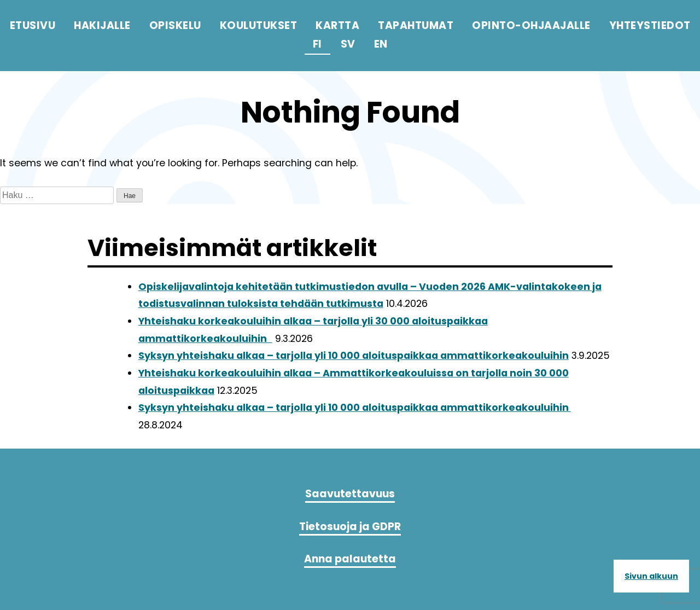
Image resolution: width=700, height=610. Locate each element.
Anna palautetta (350, 563)
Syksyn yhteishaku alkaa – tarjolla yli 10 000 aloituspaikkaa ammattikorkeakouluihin (354, 356)
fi (317, 44)
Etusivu (33, 25)
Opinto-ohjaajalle (531, 25)
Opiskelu (175, 25)
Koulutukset (259, 25)
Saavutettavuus (350, 498)
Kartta (337, 25)
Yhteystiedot (650, 25)
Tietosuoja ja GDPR (350, 530)
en (381, 44)
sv (348, 44)
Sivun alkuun (651, 576)
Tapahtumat (416, 25)
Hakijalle (102, 25)
